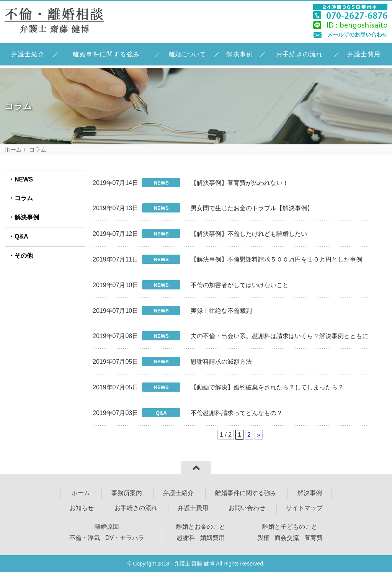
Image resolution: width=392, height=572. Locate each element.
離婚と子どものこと (290, 527)
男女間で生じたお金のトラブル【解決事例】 (252, 208)
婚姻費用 (212, 538)
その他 (24, 256)
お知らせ (82, 508)
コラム (24, 198)
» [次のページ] (259, 435)
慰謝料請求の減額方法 (221, 362)
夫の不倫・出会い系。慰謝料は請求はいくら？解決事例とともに (279, 336)
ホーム (13, 150)
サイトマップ (304, 508)
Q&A (21, 236)
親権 (263, 538)
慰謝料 (186, 538)
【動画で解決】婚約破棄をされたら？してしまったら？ (267, 387)
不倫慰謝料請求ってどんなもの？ (237, 413)
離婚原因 (107, 527)
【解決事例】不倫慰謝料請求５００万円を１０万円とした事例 (276, 259)
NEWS (24, 179)
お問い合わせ (247, 508)
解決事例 (240, 54)
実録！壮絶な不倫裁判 (221, 311)
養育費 (314, 538)
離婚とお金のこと (201, 527)
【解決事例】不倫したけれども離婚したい (249, 234)
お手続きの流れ (300, 54)
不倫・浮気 (85, 538)
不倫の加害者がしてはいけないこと (240, 285)
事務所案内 (127, 493)
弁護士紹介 (28, 54)
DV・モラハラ (125, 538)
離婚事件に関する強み (106, 54)
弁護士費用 (364, 54)
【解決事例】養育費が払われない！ (240, 183)
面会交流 (287, 538)
